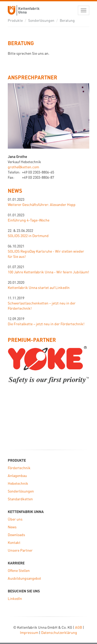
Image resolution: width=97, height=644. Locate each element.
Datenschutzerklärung (59, 632)
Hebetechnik (18, 483)
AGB (79, 627)
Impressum (29, 632)
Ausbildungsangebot (24, 578)
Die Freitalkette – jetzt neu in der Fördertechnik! (46, 324)
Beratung (67, 20)
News (15, 191)
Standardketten (20, 499)
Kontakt (14, 542)
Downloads (16, 535)
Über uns (15, 519)
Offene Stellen (19, 570)
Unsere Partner (20, 550)
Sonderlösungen (41, 20)
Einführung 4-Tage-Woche (29, 220)
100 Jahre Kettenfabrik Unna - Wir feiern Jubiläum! (48, 272)
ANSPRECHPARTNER (32, 77)
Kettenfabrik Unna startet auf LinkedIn (39, 287)
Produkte (15, 20)
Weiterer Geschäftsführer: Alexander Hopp (42, 204)
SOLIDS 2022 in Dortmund (28, 236)
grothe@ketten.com (23, 167)
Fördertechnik (19, 468)
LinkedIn (15, 598)
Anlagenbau (17, 475)
